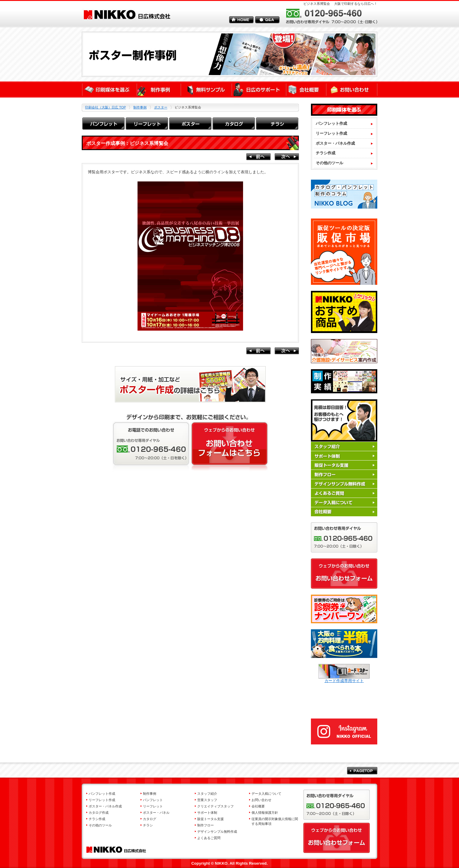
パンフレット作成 (331, 123)
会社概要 (258, 806)
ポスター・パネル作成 (335, 143)
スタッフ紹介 (207, 794)
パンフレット (153, 800)
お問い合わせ (261, 800)
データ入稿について (266, 794)
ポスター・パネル (156, 813)
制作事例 (140, 107)
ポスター (161, 107)
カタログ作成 (99, 813)
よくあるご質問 (209, 838)
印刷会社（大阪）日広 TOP (105, 107)
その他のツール (329, 163)
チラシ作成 (326, 153)
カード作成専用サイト (344, 679)
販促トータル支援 (211, 819)
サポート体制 (207, 813)
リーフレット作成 (331, 133)
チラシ (148, 825)
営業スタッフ (207, 800)
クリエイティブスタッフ (215, 806)
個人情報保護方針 (265, 813)
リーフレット (153, 806)
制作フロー (206, 825)
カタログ (150, 819)
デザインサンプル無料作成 (217, 832)
